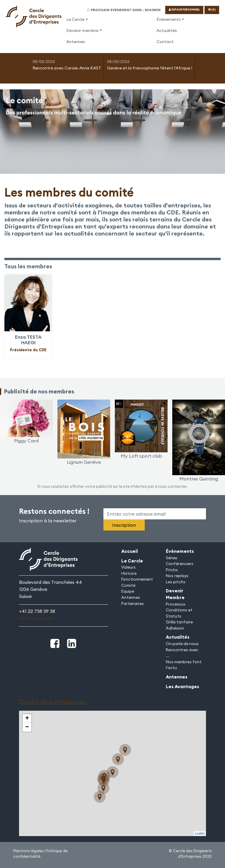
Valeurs (128, 567)
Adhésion (175, 628)
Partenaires (133, 603)
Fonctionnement (137, 579)
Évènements (169, 19)
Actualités (167, 30)
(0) (212, 10)
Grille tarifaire (179, 622)
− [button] (27, 727)
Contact (165, 42)
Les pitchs (176, 582)
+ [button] (27, 719)
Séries (172, 558)
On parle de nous (182, 644)
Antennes (76, 42)
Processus (176, 604)
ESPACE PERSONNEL (184, 10)
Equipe (128, 591)
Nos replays (177, 576)
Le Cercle (75, 19)
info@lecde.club (37, 618)
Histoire (129, 573)
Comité (128, 585)
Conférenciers (180, 564)
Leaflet (200, 833)
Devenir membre (82, 30)
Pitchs (172, 570)
